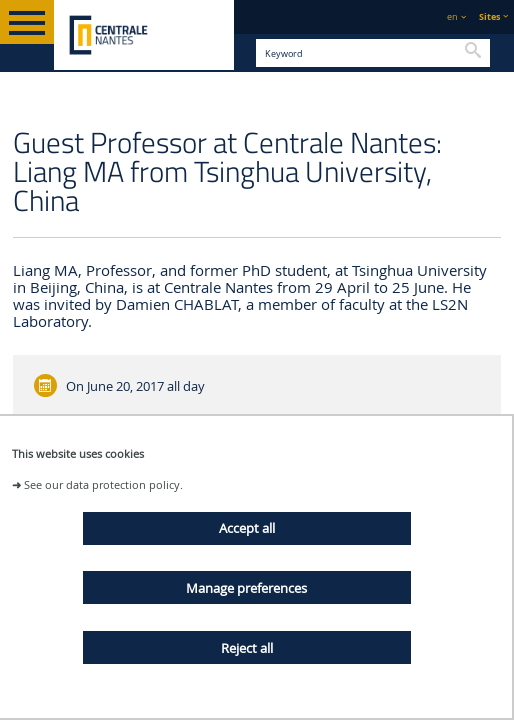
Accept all (247, 528)
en (452, 16)
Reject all (247, 648)
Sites (489, 16)
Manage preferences (246, 588)
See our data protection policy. (103, 484)
